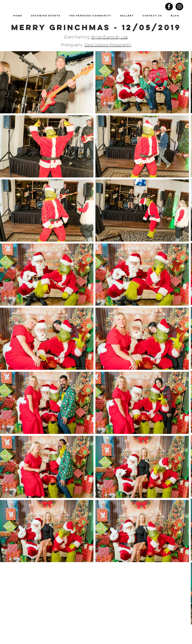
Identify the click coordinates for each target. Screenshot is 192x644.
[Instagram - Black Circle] (179, 7)
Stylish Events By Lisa (109, 37)
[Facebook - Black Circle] (169, 7)
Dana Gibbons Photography (108, 45)
